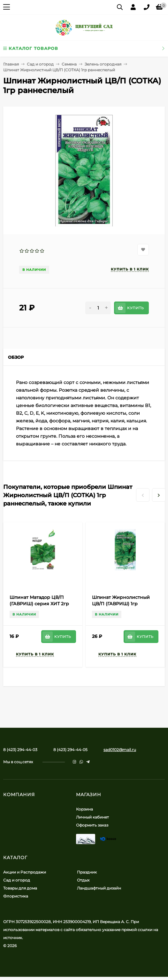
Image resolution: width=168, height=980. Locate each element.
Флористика (16, 896)
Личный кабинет (92, 817)
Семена (69, 64)
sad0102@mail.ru (120, 750)
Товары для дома (20, 888)
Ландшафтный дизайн (99, 888)
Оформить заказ (92, 825)
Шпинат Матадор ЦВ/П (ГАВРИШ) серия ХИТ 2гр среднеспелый (39, 604)
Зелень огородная (103, 64)
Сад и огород (40, 64)
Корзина (84, 809)
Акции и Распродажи (25, 872)
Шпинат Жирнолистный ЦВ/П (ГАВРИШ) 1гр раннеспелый (121, 604)
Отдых (83, 880)
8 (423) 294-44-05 (70, 750)
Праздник (87, 872)
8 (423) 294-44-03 (20, 750)
